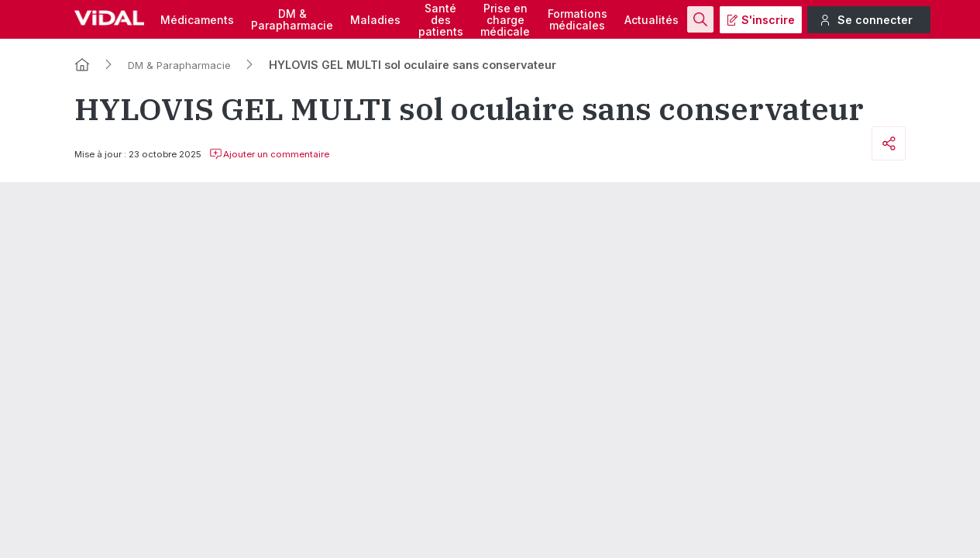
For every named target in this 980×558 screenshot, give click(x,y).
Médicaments (197, 20)
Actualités (652, 20)
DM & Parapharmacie (179, 65)
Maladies (375, 20)
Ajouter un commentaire (269, 154)
